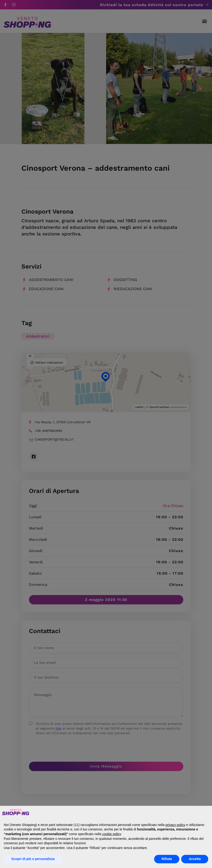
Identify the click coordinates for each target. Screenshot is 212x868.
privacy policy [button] (175, 825)
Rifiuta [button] (167, 859)
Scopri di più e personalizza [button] (33, 859)
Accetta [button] (195, 859)
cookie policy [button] (112, 834)
